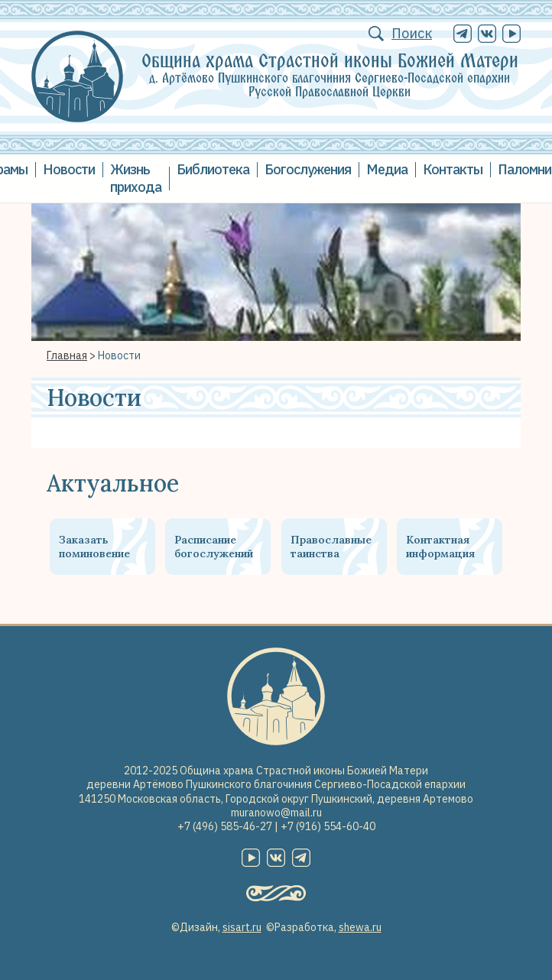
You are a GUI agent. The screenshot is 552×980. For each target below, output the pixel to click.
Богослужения (308, 169)
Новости (69, 169)
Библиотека (213, 169)
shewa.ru (360, 927)
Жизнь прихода (136, 178)
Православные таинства (331, 547)
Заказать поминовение (94, 547)
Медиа (387, 169)
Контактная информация (440, 547)
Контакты (453, 169)
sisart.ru (242, 927)
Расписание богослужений (214, 547)
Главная (67, 355)
